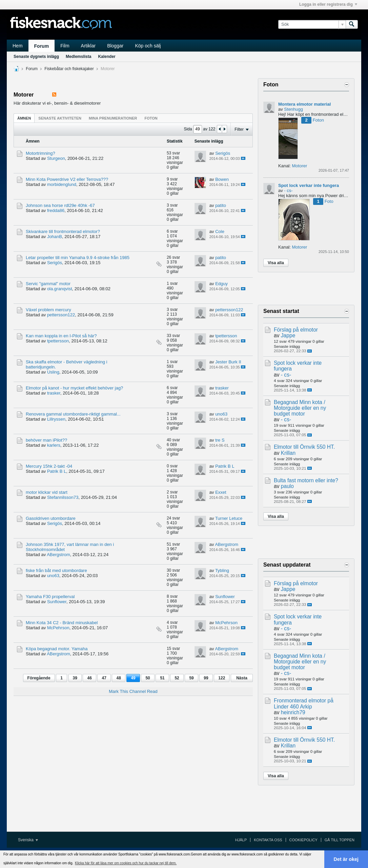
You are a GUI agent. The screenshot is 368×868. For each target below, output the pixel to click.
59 (191, 678)
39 (75, 678)
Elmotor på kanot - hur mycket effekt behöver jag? (74, 388)
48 (118, 678)
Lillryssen (56, 419)
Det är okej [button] (346, 859)
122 (222, 678)
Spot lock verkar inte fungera (309, 185)
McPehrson (58, 628)
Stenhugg (293, 109)
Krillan (288, 453)
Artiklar (88, 46)
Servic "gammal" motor (48, 284)
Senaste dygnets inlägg (36, 57)
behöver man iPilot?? (46, 440)
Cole (220, 231)
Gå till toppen (340, 840)
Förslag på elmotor (296, 330)
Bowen (222, 179)
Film (65, 46)
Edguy (221, 284)
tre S (220, 440)
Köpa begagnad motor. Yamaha (57, 649)
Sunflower (57, 602)
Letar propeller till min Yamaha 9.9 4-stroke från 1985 (78, 258)
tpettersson (58, 341)
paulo (287, 486)
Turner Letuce (229, 518)
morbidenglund (62, 184)
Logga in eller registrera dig (328, 4)
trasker (54, 393)
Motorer (299, 166)
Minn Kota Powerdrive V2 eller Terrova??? (67, 179)
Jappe (288, 335)
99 (206, 678)
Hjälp (241, 840)
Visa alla (276, 263)
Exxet (221, 492)
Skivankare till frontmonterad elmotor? (63, 231)
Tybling (222, 570)
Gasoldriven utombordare (51, 518)
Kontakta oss (268, 840)
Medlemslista (78, 57)
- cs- (288, 190)
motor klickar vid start (47, 492)
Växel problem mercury (48, 310)
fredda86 (56, 210)
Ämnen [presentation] (24, 118)
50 (148, 678)
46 (89, 678)
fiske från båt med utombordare (56, 570)
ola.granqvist (60, 289)
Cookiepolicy (303, 840)
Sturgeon (56, 158)
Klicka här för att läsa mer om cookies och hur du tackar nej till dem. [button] (126, 863)
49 (133, 678)
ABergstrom (58, 555)
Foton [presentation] (151, 118)
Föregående (39, 678)
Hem (18, 46)
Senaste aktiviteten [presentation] (60, 118)
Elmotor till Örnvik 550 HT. (304, 447)
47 (104, 678)
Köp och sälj (148, 46)
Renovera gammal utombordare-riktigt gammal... (73, 414)
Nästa (242, 678)
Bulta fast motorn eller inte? (306, 480)
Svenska (28, 840)
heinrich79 (293, 712)
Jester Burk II (228, 362)
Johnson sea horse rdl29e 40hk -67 (60, 205)
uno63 (221, 414)
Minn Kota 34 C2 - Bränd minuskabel (62, 623)
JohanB (55, 237)
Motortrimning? (40, 153)
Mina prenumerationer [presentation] (113, 118)
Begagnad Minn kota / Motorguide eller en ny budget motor (300, 408)
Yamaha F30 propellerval (50, 597)
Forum (42, 46)
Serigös (223, 153)
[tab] (24, 118)
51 (162, 678)
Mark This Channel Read (133, 691)
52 (177, 678)
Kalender (107, 57)
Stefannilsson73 (63, 497)
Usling (53, 372)
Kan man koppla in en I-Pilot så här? (61, 336)
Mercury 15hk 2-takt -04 (49, 466)
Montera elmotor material (304, 104)
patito (221, 205)
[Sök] (312, 24)
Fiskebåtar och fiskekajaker (69, 69)
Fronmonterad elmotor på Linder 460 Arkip (304, 703)
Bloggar (115, 46)
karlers (54, 445)
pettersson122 (61, 315)
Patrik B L (57, 471)
